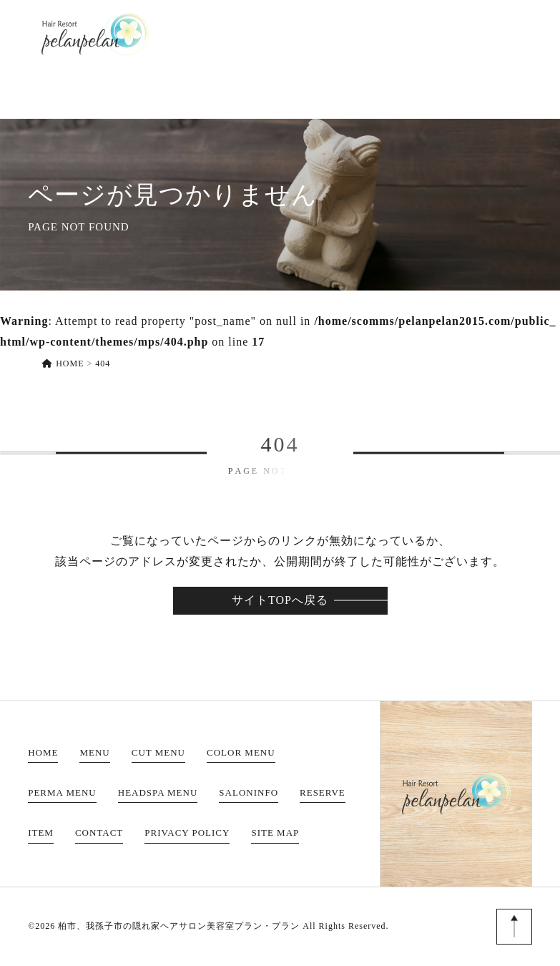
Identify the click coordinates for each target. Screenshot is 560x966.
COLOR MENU (241, 752)
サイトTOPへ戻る (280, 600)
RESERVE (382, 34)
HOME (174, 34)
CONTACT (506, 34)
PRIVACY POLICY (187, 833)
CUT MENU (158, 752)
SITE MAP (275, 833)
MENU (229, 34)
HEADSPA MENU (158, 792)
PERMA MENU (62, 792)
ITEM (443, 34)
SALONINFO (301, 34)
